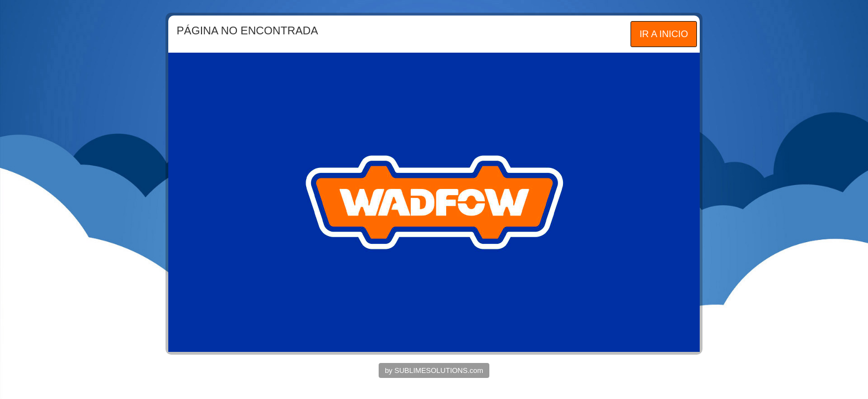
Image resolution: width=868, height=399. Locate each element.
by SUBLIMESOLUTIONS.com (434, 370)
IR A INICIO (664, 34)
